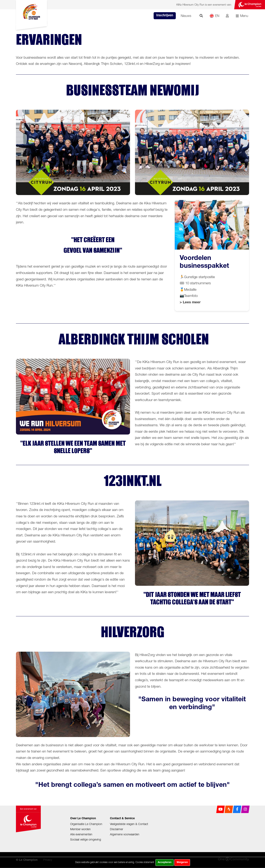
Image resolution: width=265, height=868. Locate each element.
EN (214, 16)
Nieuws (186, 16)
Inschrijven (165, 16)
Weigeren (182, 862)
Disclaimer (116, 829)
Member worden (80, 829)
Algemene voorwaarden (125, 834)
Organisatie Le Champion (86, 824)
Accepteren (165, 862)
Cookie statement (145, 862)
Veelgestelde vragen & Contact (129, 824)
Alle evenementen (81, 834)
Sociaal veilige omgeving (86, 839)
